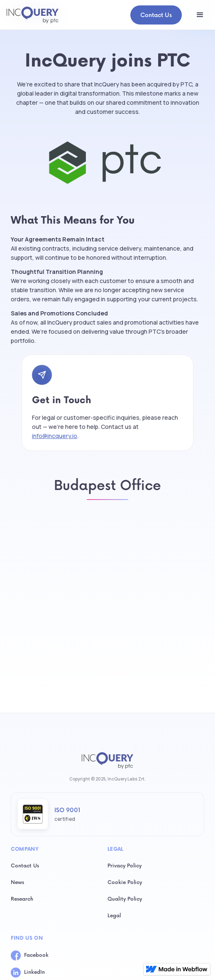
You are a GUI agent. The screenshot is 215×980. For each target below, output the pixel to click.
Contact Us (156, 15)
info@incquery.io (55, 436)
